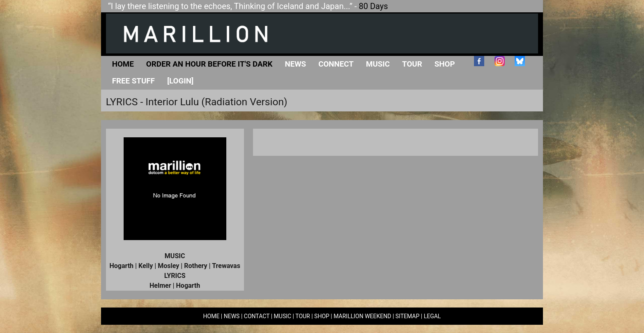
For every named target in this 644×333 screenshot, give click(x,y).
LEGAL (432, 316)
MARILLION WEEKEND (362, 316)
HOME (212, 316)
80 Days (374, 6)
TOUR (303, 316)
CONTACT (257, 316)
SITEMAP (408, 316)
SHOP (322, 316)
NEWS (232, 316)
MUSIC (283, 316)
